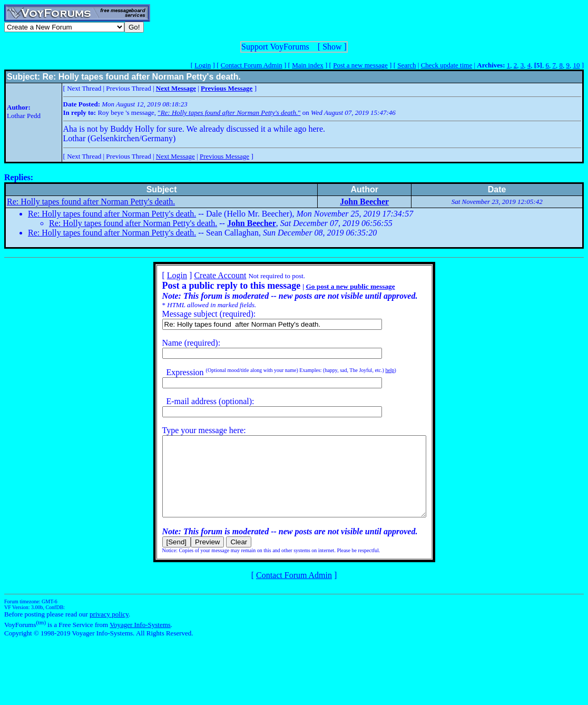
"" (229, 112)
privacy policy (109, 630)
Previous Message (224, 156)
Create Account (204, 275)
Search (406, 65)
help (374, 370)
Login (203, 65)
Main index (308, 65)
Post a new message (360, 65)
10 (576, 65)
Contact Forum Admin (252, 65)
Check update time (447, 65)
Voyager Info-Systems (140, 640)
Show (332, 47)
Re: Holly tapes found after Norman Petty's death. (91, 202)
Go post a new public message (334, 286)
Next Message (175, 156)
